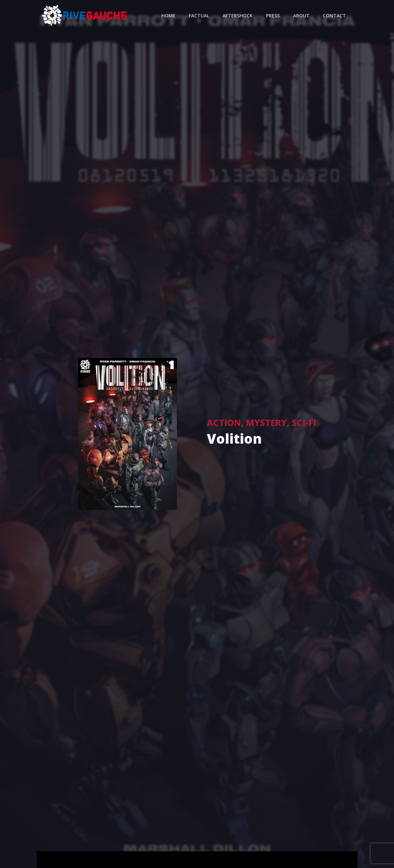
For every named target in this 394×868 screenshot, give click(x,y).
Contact (334, 16)
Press (273, 16)
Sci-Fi (304, 423)
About (301, 16)
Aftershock (238, 16)
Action (224, 423)
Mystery (266, 423)
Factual (199, 16)
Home (168, 16)
